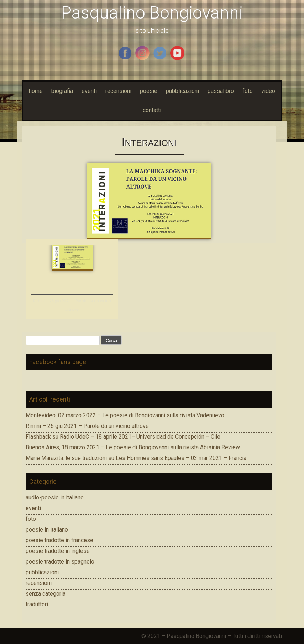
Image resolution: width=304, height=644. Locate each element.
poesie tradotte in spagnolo (60, 562)
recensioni (118, 91)
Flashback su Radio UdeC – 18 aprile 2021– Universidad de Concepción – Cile (123, 437)
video (268, 91)
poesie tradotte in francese (59, 540)
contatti (152, 110)
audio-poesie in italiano (55, 498)
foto (248, 91)
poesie (149, 91)
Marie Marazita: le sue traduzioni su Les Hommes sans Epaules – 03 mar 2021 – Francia (136, 458)
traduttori (37, 604)
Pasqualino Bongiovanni (152, 13)
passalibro (221, 91)
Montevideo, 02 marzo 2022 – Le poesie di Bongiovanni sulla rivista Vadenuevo (125, 415)
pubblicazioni (182, 91)
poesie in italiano (47, 530)
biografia (62, 91)
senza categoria (46, 594)
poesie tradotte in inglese (58, 551)
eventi (89, 91)
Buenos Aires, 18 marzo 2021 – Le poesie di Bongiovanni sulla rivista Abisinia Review (133, 447)
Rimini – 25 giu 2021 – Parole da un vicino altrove (87, 426)
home (36, 91)
